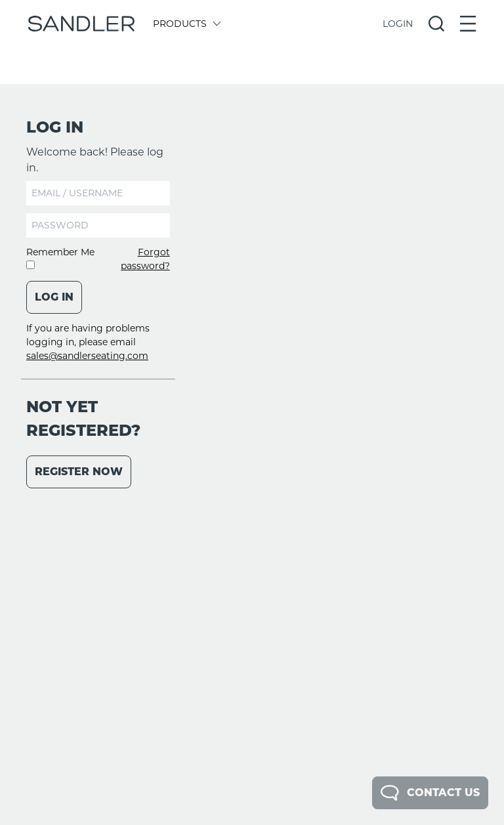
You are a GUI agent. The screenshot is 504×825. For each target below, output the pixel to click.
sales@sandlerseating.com (87, 356)
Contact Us (430, 793)
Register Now (79, 472)
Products (186, 24)
